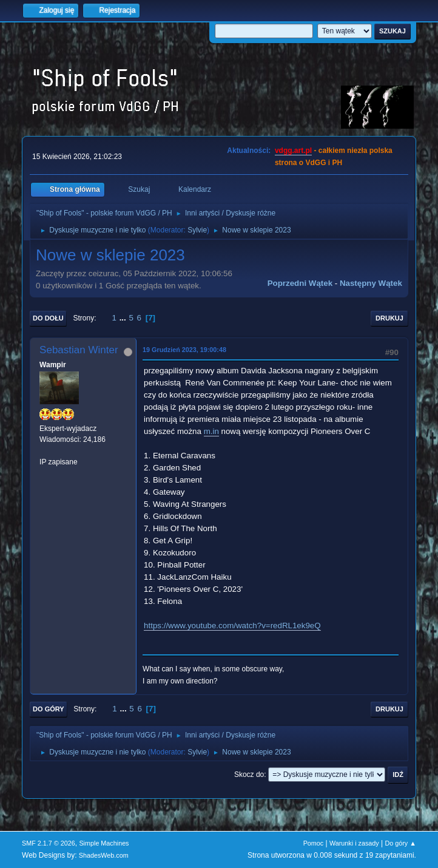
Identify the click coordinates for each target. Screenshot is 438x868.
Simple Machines (104, 843)
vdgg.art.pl (293, 151)
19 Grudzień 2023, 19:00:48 (184, 350)
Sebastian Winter (79, 350)
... (124, 318)
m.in (211, 431)
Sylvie (197, 230)
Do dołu (48, 318)
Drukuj (389, 318)
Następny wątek (371, 283)
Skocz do (249, 775)
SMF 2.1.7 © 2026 (49, 843)
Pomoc (314, 843)
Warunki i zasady (354, 843)
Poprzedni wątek (300, 283)
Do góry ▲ (400, 843)
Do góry (49, 709)
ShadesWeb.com (104, 855)
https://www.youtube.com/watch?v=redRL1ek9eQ (232, 626)
